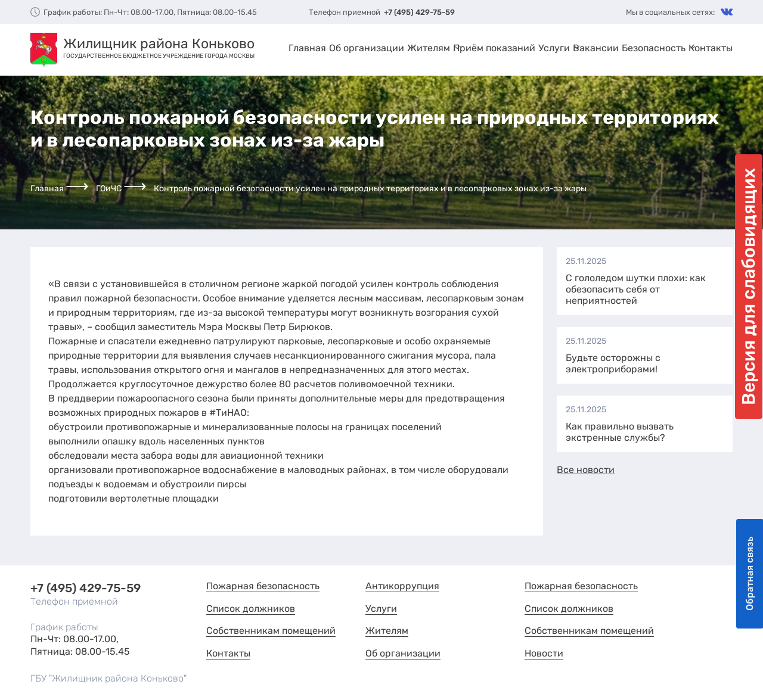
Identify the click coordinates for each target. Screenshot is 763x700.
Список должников (251, 609)
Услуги (554, 48)
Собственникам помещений (271, 631)
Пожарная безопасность (263, 586)
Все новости (586, 470)
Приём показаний (494, 48)
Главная (307, 48)
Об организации (367, 48)
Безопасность (654, 48)
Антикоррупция (402, 586)
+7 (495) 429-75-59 (419, 12)
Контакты (711, 48)
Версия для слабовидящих (749, 287)
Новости (544, 653)
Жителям (429, 48)
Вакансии (596, 48)
